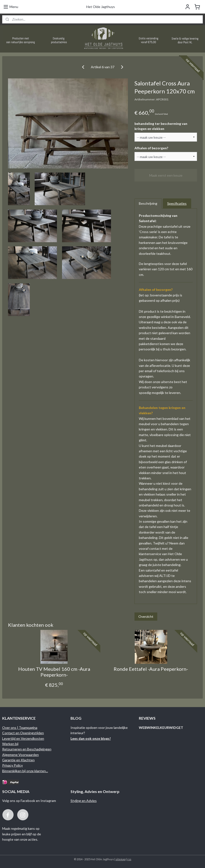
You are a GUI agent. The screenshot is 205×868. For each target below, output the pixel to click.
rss (129, 859)
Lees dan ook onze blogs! (91, 738)
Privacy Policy (12, 765)
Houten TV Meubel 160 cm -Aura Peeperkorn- (54, 672)
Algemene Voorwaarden (20, 755)
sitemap (121, 859)
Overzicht (146, 616)
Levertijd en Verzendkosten (23, 738)
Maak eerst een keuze (166, 175)
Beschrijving (148, 203)
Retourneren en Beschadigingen (27, 749)
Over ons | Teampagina (20, 728)
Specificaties (177, 203)
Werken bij (10, 744)
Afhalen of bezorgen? (151, 148)
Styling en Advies (84, 801)
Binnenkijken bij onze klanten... (25, 771)
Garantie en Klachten (18, 760)
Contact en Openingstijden (23, 733)
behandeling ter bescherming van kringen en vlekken (161, 126)
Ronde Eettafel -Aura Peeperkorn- (151, 669)
